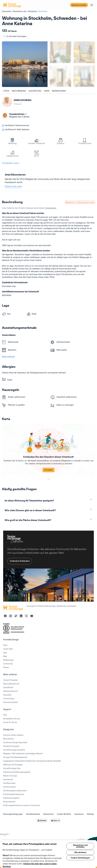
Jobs (5, 653)
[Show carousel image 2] (84, 52)
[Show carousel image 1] (60, 52)
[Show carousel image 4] (84, 76)
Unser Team (8, 649)
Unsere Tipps (9, 699)
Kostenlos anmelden (79, 5)
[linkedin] (21, 616)
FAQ (5, 715)
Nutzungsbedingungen (13, 814)
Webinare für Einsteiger (13, 765)
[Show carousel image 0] (25, 64)
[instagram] (11, 616)
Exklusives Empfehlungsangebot (17, 772)
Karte (47, 91)
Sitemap (90, 814)
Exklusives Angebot (11, 798)
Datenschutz (48, 814)
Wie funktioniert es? (11, 684)
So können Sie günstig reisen (15, 742)
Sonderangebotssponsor (14, 794)
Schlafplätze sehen (10, 163)
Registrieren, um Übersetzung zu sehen (80, 202)
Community (8, 664)
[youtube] (32, 616)
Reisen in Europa (10, 776)
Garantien (7, 695)
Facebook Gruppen (11, 746)
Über (5, 645)
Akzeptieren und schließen (80, 846)
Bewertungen (59, 91)
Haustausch (8, 779)
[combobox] (42, 821)
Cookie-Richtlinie (64, 814)
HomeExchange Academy (14, 750)
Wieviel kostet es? (11, 691)
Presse (6, 667)
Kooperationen (9, 802)
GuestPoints (8, 687)
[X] (26, 616)
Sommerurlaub (9, 787)
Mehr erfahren (8, 357)
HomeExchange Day (12, 768)
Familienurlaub (9, 783)
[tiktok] (16, 616)
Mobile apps (8, 660)
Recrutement (9, 739)
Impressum (79, 814)
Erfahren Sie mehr (13, 186)
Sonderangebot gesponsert (15, 791)
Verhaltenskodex (33, 814)
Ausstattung (35, 91)
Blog (5, 656)
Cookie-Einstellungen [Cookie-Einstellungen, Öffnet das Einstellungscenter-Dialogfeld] (80, 858)
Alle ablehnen (80, 852)
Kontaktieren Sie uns (12, 719)
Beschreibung (19, 91)
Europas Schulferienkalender (15, 757)
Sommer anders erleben (13, 735)
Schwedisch (51, 208)
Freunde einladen (10, 702)
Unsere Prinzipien (10, 680)
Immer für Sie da (10, 722)
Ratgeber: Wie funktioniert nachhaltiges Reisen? (23, 754)
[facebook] (5, 616)
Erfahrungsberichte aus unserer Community (21, 805)
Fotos (6, 91)
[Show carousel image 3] (60, 76)
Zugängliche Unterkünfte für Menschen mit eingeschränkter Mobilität (32, 761)
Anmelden (48, 470)
